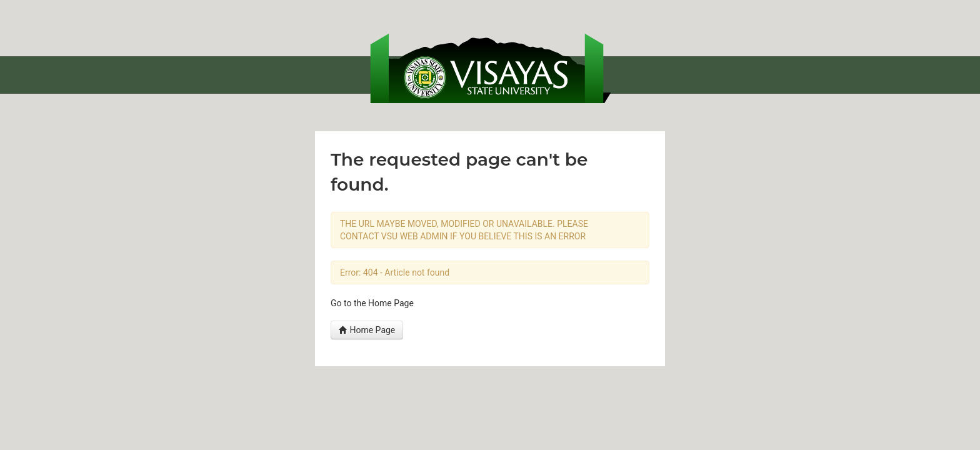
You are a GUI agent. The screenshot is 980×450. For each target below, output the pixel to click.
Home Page (367, 330)
